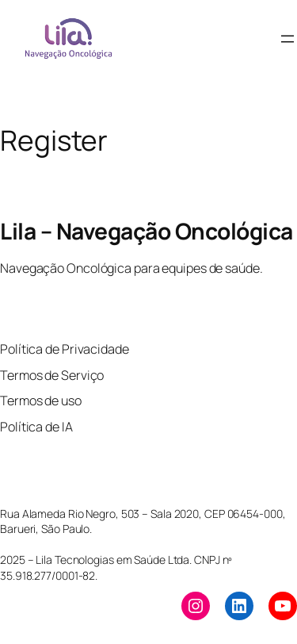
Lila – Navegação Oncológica (147, 231)
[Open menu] (287, 39)
